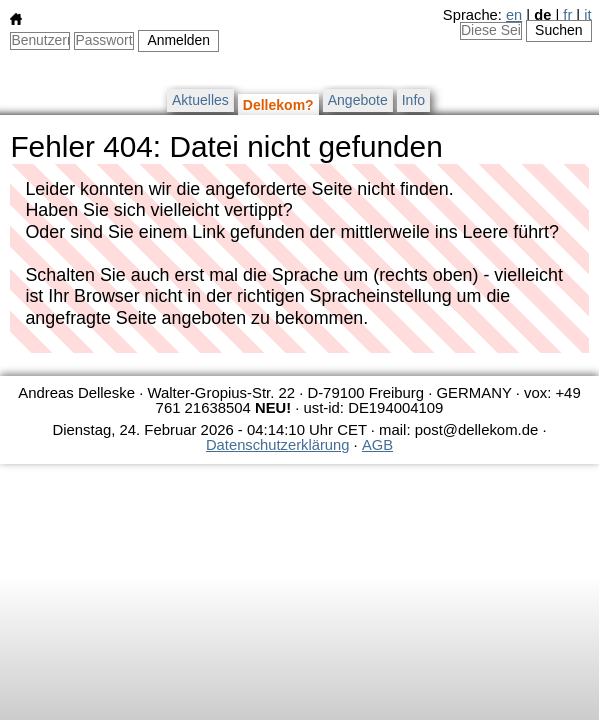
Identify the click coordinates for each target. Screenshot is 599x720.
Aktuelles (200, 100)
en (514, 15)
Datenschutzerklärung (277, 445)
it (587, 15)
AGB (377, 445)
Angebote (358, 100)
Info (413, 100)
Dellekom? (278, 105)
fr (567, 15)
